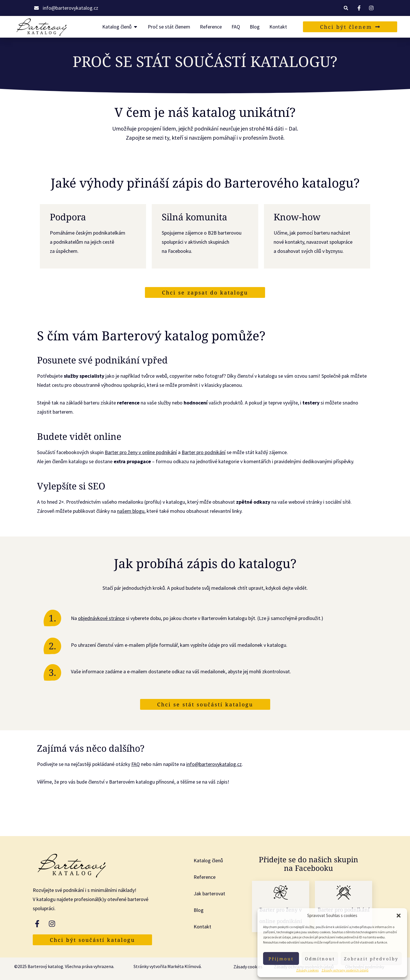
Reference (205, 877)
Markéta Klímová (184, 966)
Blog (199, 910)
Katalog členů (208, 860)
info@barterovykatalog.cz (214, 764)
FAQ (136, 764)
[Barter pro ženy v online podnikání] (281, 892)
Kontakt (202, 927)
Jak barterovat (209, 893)
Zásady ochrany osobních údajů (345, 970)
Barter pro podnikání (204, 452)
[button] (399, 916)
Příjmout (281, 959)
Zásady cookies (307, 970)
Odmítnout (320, 959)
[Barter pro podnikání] (344, 892)
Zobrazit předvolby (371, 959)
